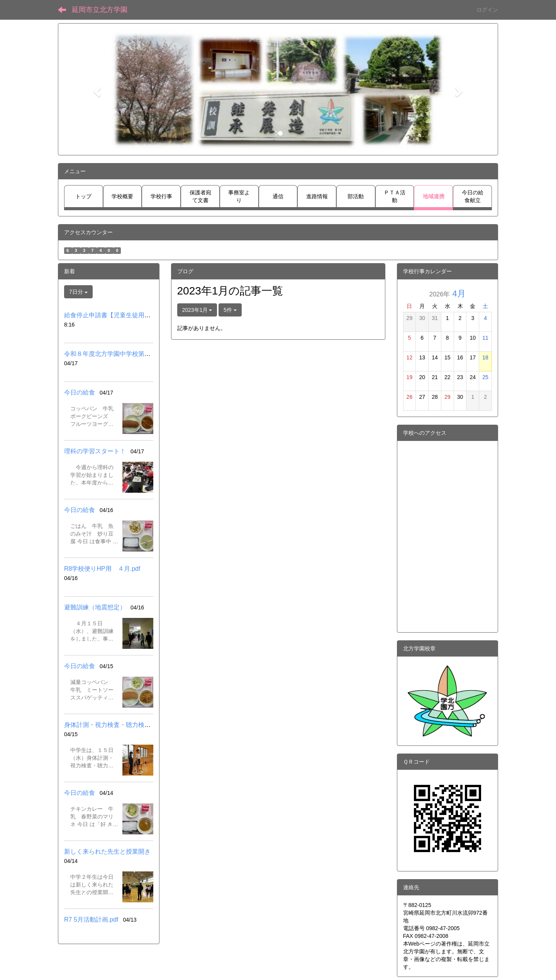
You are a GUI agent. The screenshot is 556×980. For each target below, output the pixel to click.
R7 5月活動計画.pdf (91, 920)
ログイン (487, 10)
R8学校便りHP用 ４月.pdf (102, 569)
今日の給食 (80, 392)
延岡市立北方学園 (100, 10)
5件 (230, 310)
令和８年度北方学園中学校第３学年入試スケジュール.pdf (143, 354)
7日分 (78, 292)
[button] (96, 89)
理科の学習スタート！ (95, 451)
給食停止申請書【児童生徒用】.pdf (113, 315)
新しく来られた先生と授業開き (107, 852)
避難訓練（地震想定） (95, 607)
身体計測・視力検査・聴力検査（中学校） (123, 725)
